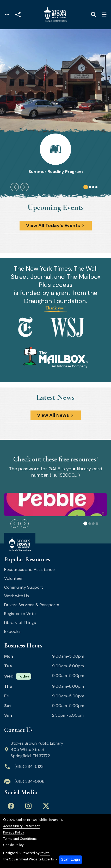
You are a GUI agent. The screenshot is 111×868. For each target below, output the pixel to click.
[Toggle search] (94, 15)
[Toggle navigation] (7, 15)
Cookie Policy (13, 845)
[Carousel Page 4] (96, 187)
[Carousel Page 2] (90, 187)
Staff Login (70, 859)
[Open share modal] (18, 15)
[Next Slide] (24, 187)
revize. (45, 853)
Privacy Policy (14, 833)
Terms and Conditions (20, 839)
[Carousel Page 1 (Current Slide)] (86, 187)
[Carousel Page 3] (93, 187)
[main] (55, 449)
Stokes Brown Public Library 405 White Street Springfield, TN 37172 (34, 750)
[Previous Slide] (15, 187)
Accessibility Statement (21, 826)
